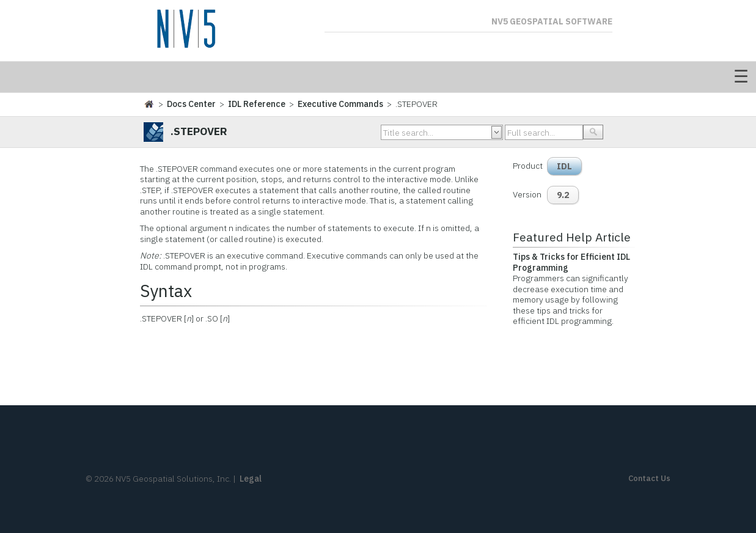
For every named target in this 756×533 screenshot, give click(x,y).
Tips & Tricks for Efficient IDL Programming (571, 262)
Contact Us (649, 478)
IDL (564, 166)
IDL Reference (257, 104)
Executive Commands (340, 104)
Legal (251, 479)
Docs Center (191, 104)
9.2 (563, 195)
